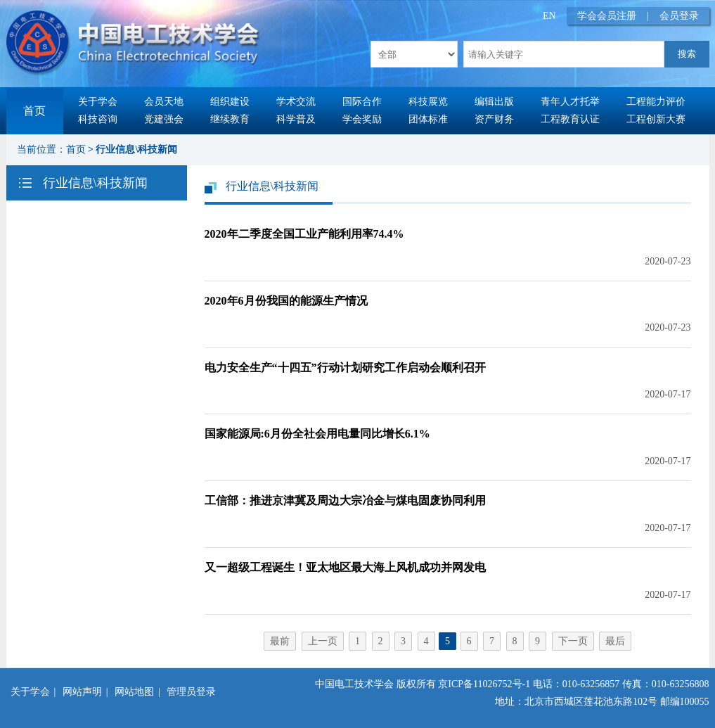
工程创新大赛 (656, 119)
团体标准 (428, 119)
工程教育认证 (570, 119)
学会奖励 (362, 119)
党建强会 (164, 119)
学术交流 (296, 102)
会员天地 (164, 102)
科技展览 (428, 102)
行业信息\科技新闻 (136, 149)
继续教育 (230, 119)
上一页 (323, 641)
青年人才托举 (570, 102)
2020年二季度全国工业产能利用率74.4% (304, 234)
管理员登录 (191, 692)
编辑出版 (494, 102)
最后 (615, 641)
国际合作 (362, 102)
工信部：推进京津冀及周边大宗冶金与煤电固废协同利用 (345, 500)
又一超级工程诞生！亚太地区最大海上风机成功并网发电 (345, 567)
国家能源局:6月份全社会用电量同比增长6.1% (317, 434)
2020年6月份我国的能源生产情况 (286, 301)
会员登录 (679, 16)
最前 (280, 641)
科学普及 (296, 119)
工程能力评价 (656, 102)
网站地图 (134, 692)
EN (549, 16)
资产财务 (494, 119)
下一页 (573, 641)
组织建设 (230, 102)
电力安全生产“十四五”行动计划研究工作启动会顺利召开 (345, 368)
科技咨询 (98, 119)
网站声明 (82, 692)
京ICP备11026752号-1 (484, 684)
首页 (34, 111)
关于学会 (98, 102)
